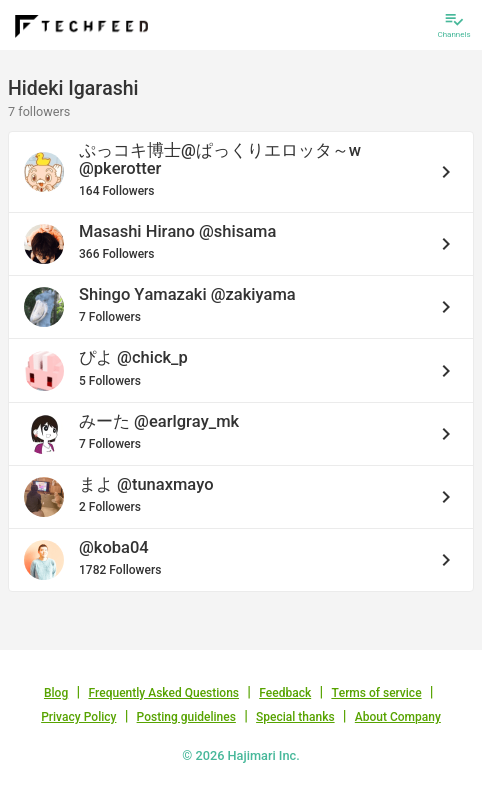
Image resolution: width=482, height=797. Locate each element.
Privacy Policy (78, 717)
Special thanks (295, 717)
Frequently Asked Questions (163, 693)
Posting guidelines (186, 717)
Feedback (285, 693)
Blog (56, 693)
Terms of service (376, 693)
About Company (398, 717)
